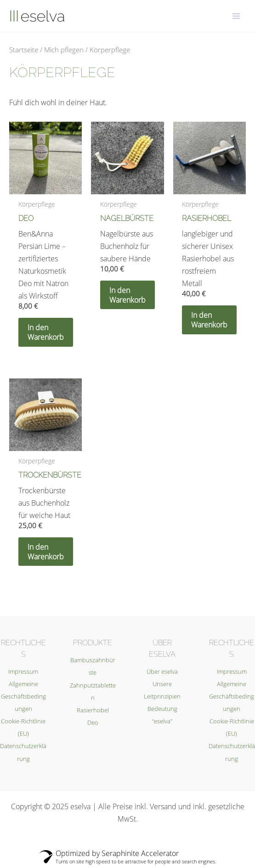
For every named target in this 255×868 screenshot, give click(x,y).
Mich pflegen (64, 50)
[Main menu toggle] (236, 16)
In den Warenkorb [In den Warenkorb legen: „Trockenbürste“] (46, 552)
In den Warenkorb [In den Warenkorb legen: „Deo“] (46, 332)
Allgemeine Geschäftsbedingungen (23, 696)
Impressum (23, 671)
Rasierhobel (93, 710)
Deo (93, 722)
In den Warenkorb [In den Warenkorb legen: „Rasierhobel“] (209, 320)
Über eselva (162, 671)
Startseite (24, 50)
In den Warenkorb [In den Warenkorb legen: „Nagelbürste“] (127, 295)
